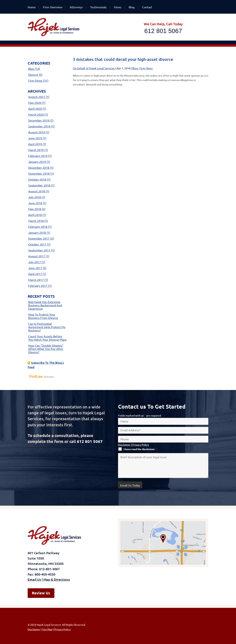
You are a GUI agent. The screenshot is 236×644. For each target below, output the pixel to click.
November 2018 (39, 174)
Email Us (34, 579)
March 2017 (36, 280)
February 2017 (38, 286)
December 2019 (39, 120)
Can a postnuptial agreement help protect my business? (47, 327)
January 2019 (37, 162)
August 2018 (37, 191)
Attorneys (76, 7)
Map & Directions (57, 579)
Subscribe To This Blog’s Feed (46, 365)
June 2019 (35, 138)
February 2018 (38, 227)
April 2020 (35, 109)
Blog (132, 7)
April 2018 (35, 215)
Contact (147, 7)
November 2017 (39, 239)
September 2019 (39, 126)
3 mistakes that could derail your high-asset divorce (123, 59)
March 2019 (36, 150)
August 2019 (37, 132)
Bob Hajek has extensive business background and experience (45, 305)
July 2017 (35, 262)
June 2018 (35, 203)
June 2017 (35, 268)
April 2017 (35, 274)
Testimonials (98, 7)
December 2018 (39, 168)
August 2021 (37, 97)
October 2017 (37, 244)
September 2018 (39, 185)
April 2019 (35, 144)
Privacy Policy (141, 445)
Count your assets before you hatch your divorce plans (47, 338)
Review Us (41, 593)
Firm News (146, 68)
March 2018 (36, 221)
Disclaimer (124, 445)
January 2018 (37, 233)
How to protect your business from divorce (43, 316)
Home (32, 7)
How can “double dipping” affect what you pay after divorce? (46, 349)
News (118, 7)
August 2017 (37, 256)
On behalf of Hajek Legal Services (94, 68)
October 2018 (37, 179)
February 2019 (38, 156)
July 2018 (35, 197)
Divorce (33, 75)
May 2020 (35, 103)
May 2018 (35, 209)
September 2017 (39, 250)
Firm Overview (53, 7)
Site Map (47, 629)
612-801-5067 (49, 569)
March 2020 (36, 115)
